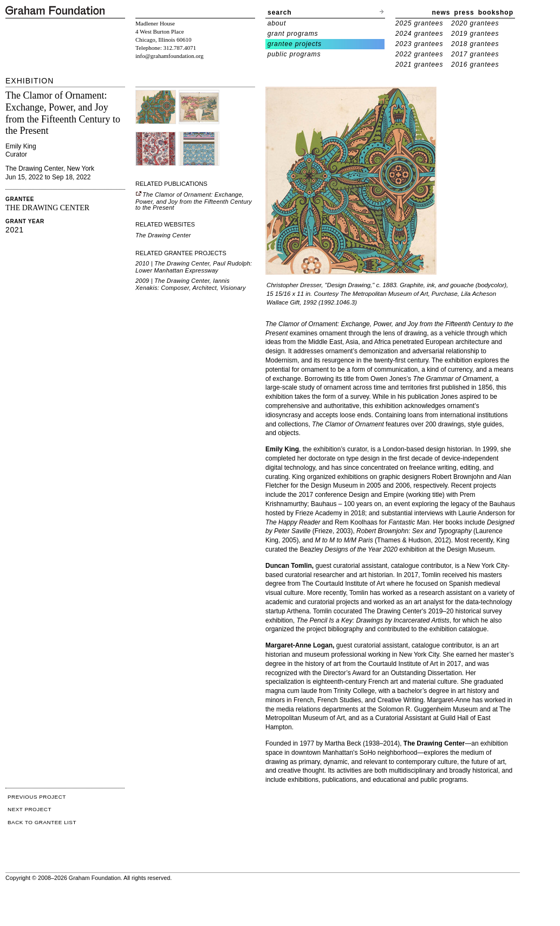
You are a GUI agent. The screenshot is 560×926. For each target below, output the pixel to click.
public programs (294, 54)
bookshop (496, 12)
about (277, 23)
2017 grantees (475, 54)
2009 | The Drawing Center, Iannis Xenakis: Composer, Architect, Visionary (191, 284)
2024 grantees (419, 34)
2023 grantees (419, 44)
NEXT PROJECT (30, 809)
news (441, 12)
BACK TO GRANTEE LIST (42, 822)
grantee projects (295, 44)
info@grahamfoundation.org (170, 56)
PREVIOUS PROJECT (37, 797)
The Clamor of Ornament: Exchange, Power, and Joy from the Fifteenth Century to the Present (194, 201)
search (280, 12)
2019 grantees (475, 34)
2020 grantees (475, 23)
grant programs (293, 34)
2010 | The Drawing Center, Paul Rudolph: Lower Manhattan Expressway (194, 267)
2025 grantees (419, 23)
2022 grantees (419, 54)
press (464, 12)
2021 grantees (419, 64)
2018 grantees (475, 44)
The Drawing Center (163, 235)
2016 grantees (475, 64)
